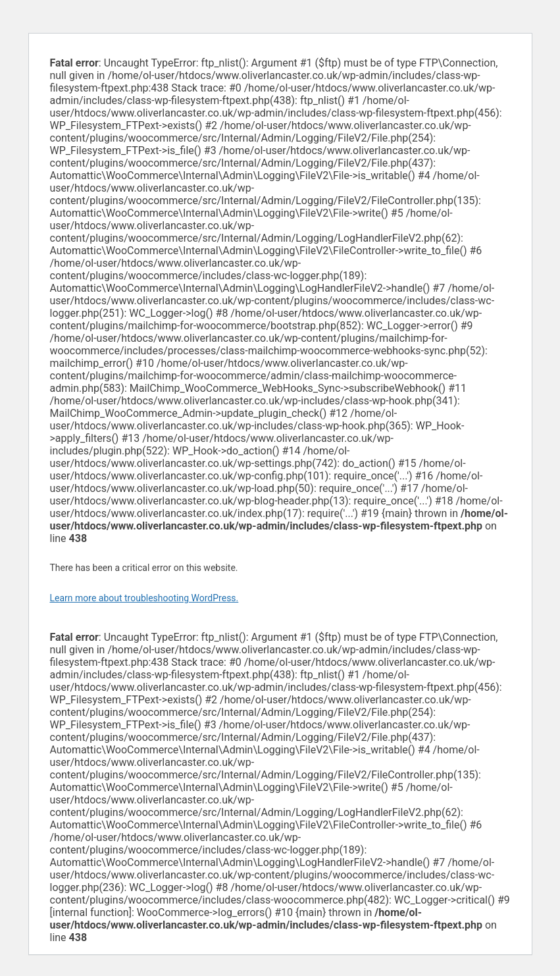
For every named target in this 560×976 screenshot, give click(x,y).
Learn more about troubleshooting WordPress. (144, 598)
